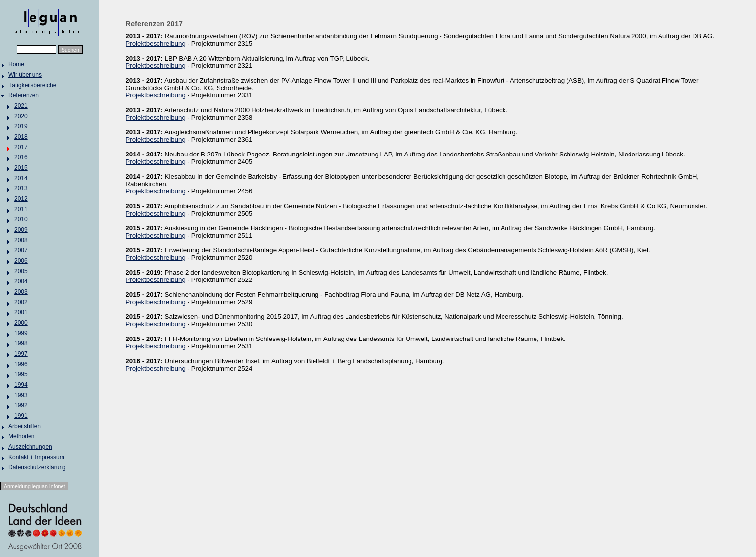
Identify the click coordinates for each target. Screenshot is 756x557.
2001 (21, 312)
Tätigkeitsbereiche (32, 85)
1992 (21, 405)
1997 (21, 354)
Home (16, 64)
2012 (21, 199)
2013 (21, 188)
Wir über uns (25, 75)
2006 (21, 261)
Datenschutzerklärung (37, 467)
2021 (21, 106)
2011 (21, 209)
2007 (21, 250)
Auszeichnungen (30, 447)
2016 (21, 157)
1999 (21, 333)
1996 (21, 364)
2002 (21, 302)
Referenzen (24, 95)
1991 (21, 416)
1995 (21, 374)
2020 (21, 116)
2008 (21, 240)
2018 (21, 137)
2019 (21, 126)
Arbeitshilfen (25, 426)
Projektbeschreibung (156, 44)
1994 (21, 385)
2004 (21, 281)
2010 (21, 219)
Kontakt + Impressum (36, 457)
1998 (21, 343)
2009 (21, 230)
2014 (21, 178)
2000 (21, 323)
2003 (21, 292)
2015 (21, 168)
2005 (21, 271)
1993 (21, 395)
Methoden (21, 436)
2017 (21, 147)
